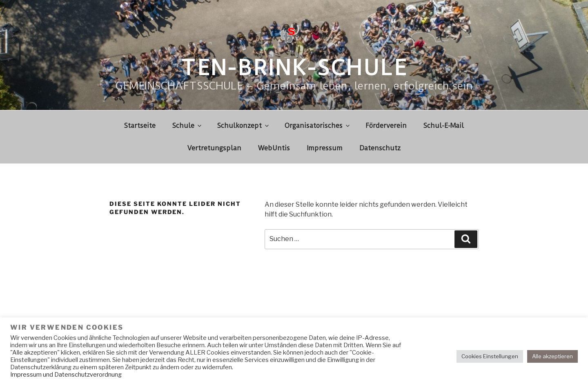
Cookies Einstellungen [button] (490, 356)
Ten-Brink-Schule (294, 68)
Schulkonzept (244, 126)
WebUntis (274, 148)
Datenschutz (380, 148)
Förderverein (386, 126)
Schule (187, 126)
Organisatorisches (318, 126)
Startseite (140, 126)
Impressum (325, 148)
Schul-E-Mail (444, 126)
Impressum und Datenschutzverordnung (66, 375)
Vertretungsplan (214, 148)
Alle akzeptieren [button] (552, 356)
